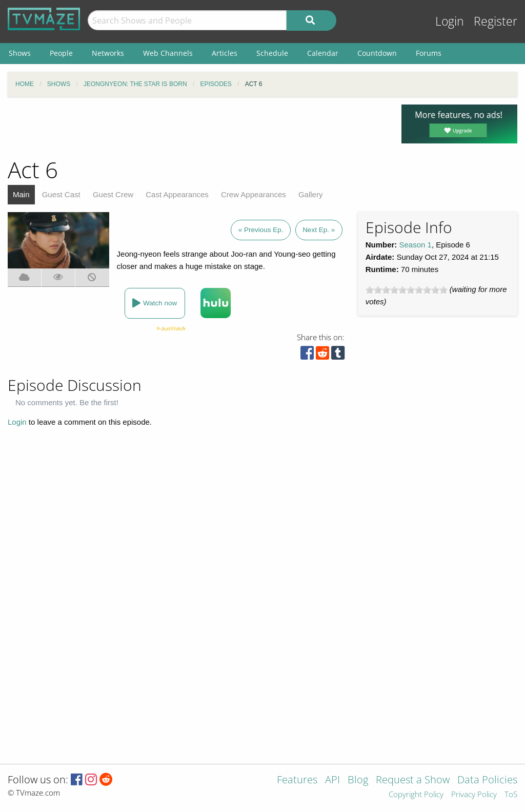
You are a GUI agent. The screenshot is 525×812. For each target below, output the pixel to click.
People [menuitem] (61, 53)
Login (450, 21)
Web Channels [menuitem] (168, 53)
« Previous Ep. (261, 230)
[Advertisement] (197, 128)
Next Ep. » (319, 230)
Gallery (311, 194)
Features (297, 780)
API (332, 780)
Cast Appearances (177, 194)
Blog (358, 780)
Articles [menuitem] (225, 53)
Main (21, 194)
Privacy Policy (474, 795)
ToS (511, 795)
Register (496, 21)
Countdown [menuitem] (377, 53)
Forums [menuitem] (429, 53)
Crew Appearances (254, 194)
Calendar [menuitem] (323, 53)
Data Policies (487, 780)
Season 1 (416, 245)
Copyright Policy (416, 795)
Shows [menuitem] (20, 53)
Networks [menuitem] (108, 53)
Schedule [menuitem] (272, 53)
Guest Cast (61, 194)
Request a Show (413, 780)
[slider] (407, 290)
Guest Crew (113, 194)
